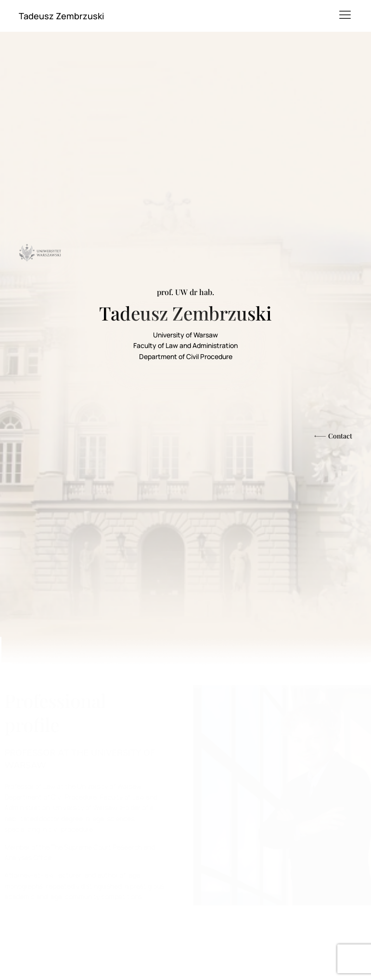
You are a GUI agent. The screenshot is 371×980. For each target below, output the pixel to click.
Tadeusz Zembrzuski (61, 16)
